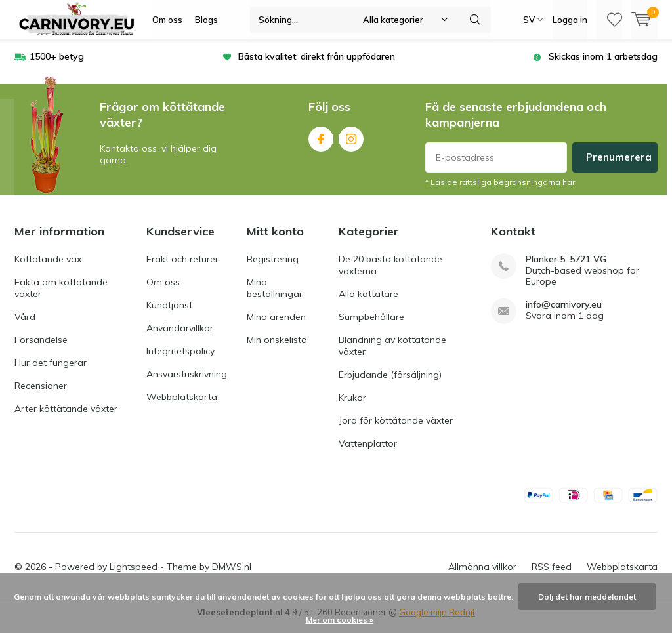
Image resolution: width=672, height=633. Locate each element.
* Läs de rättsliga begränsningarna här (500, 192)
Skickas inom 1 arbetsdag (603, 66)
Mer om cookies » (340, 620)
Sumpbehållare (371, 327)
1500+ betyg (57, 66)
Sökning (475, 20)
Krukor (352, 407)
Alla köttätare (368, 304)
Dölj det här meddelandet (587, 597)
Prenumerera (619, 167)
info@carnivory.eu (564, 315)
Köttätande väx (48, 269)
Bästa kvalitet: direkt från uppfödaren (317, 66)
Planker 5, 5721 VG (566, 269)
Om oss (167, 20)
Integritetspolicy (180, 361)
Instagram (351, 146)
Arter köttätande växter (66, 419)
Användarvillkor (180, 338)
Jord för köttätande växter (396, 430)
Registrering (273, 269)
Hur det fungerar (51, 373)
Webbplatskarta (182, 407)
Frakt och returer (182, 269)
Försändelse (41, 350)
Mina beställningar (275, 298)
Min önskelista (277, 350)
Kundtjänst (169, 315)
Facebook (321, 146)
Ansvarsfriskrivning (187, 384)
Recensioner (41, 396)
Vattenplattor (368, 453)
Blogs (206, 20)
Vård (25, 327)
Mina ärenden (276, 327)
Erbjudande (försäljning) (390, 384)
